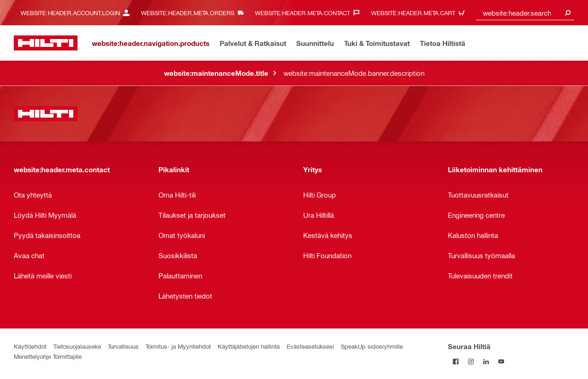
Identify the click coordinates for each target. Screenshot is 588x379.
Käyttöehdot (30, 346)
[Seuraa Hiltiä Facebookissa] (455, 361)
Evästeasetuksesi (310, 346)
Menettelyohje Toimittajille (48, 356)
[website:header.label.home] (46, 43)
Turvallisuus (123, 346)
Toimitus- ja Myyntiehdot (178, 346)
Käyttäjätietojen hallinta (249, 346)
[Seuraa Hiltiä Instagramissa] (471, 361)
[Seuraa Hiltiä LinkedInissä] (486, 361)
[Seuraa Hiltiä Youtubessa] (501, 361)
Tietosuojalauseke (77, 346)
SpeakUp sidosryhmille (372, 346)
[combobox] (525, 13)
